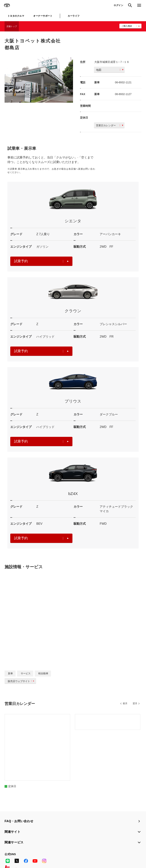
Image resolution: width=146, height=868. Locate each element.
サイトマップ (12, 849)
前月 (125, 703)
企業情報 (46, 854)
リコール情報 (61, 854)
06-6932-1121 (123, 82)
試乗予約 (41, 261)
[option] (39, 80)
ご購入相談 (127, 26)
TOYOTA (7, 5)
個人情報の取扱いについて (60, 849)
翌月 (135, 703)
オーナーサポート (43, 16)
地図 (110, 70)
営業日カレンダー (110, 125)
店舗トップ (12, 26)
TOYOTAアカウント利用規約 (93, 849)
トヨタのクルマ (16, 16)
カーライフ (74, 16)
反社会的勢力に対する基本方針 (21, 854)
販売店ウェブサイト (22, 681)
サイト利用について (33, 849)
